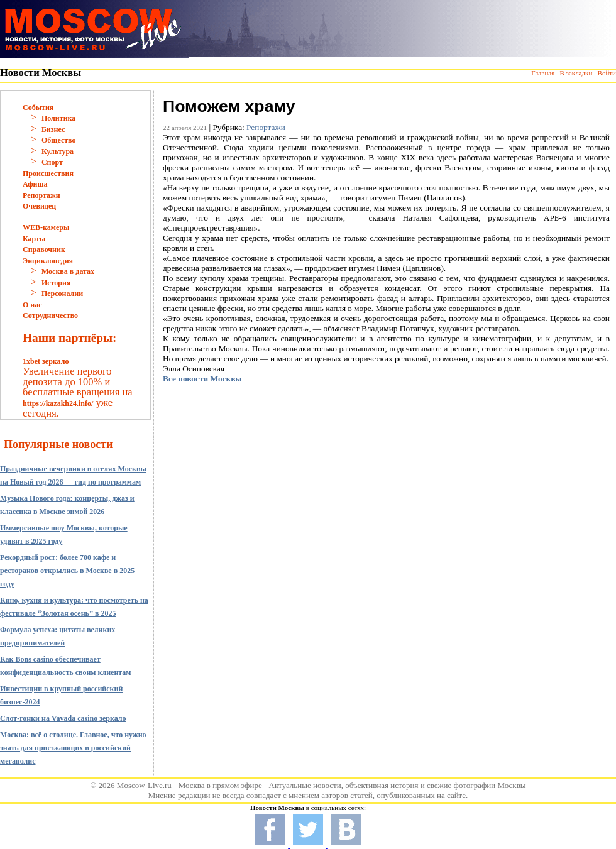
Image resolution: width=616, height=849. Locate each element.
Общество (59, 140)
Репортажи (41, 195)
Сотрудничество (50, 315)
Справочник (44, 249)
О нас (32, 305)
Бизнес (53, 129)
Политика (58, 118)
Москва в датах (68, 271)
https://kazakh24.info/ (58, 403)
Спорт (52, 162)
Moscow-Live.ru (144, 785)
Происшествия (48, 173)
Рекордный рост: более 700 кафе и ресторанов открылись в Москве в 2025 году (67, 571)
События (38, 107)
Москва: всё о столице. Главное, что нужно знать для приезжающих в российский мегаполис (73, 748)
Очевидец (39, 206)
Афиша (35, 184)
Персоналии (62, 293)
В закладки (576, 73)
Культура (58, 151)
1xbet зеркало (46, 361)
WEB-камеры (46, 227)
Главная (543, 73)
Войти (607, 73)
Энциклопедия (48, 261)
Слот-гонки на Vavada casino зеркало (63, 718)
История (56, 283)
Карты (34, 239)
